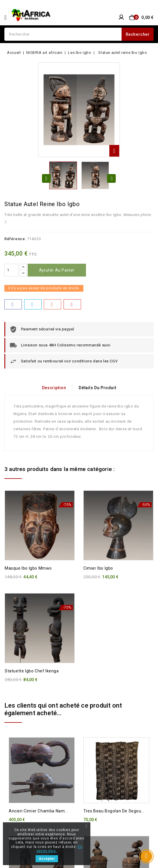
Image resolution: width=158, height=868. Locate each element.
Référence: (15, 239)
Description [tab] (54, 388)
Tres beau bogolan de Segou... (114, 811)
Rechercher (138, 34)
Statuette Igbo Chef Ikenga (32, 671)
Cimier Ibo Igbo (98, 568)
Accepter (47, 859)
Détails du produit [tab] (98, 388)
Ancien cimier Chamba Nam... (38, 811)
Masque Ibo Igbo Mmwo (28, 568)
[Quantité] (11, 270)
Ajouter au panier (57, 270)
